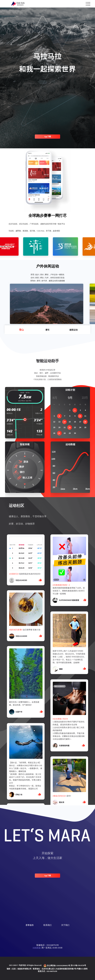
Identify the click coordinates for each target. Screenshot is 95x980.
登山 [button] (21, 330)
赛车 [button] (47, 330)
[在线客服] (37, 948)
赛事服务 (30, 925)
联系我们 (47, 925)
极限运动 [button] (74, 330)
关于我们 (65, 925)
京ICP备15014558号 (78, 965)
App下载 (47, 137)
